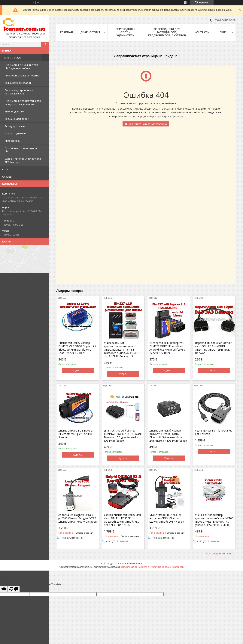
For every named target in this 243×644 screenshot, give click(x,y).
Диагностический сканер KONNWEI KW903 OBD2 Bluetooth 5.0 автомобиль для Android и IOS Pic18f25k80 (168, 436)
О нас (6, 169)
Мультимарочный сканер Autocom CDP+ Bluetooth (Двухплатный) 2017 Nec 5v (167, 518)
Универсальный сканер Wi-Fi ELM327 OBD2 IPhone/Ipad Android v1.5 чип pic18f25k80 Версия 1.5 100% (167, 348)
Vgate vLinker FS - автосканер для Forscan (214, 432)
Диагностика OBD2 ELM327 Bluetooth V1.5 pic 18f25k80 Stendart (76, 434)
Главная (66, 32)
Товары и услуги (12, 58)
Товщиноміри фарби (17, 119)
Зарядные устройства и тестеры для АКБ (19, 92)
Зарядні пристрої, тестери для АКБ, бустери (23, 160)
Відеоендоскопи (14, 111)
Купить (78, 370)
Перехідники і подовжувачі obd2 (21, 150)
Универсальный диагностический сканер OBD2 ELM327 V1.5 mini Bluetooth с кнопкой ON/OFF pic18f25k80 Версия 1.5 (122, 350)
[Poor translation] (14, 589)
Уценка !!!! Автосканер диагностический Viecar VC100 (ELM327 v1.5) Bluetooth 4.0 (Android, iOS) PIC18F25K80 (214, 520)
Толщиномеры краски (18, 83)
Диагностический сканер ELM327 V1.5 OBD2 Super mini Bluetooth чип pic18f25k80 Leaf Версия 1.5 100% (77, 348)
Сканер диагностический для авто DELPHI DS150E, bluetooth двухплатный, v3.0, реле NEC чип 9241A (122, 520)
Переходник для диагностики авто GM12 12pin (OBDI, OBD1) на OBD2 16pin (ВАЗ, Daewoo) (214, 348)
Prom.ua (137, 564)
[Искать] (45, 44)
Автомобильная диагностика (22, 76)
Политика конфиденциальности (168, 567)
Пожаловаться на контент (136, 567)
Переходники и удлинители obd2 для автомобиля (21, 67)
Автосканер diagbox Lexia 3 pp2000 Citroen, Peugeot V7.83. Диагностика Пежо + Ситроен (77, 518)
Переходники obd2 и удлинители (125, 32)
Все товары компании (219, 553)
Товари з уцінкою (15, 133)
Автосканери (13, 141)
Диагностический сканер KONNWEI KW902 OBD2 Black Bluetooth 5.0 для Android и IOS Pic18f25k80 (123, 436)
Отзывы (7, 177)
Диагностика (90, 32)
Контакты (202, 32)
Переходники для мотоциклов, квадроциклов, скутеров (23, 102)
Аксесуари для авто (16, 126)
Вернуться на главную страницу (148, 124)
